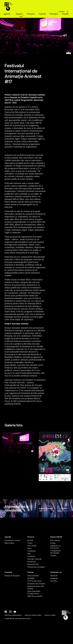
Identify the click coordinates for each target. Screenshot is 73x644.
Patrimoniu (32, 562)
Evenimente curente (12, 540)
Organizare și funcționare (55, 547)
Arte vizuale (32, 546)
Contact (61, 12)
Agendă (7, 14)
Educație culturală (34, 559)
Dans (29, 548)
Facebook (54, 576)
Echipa (53, 543)
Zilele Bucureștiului (35, 596)
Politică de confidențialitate (13, 615)
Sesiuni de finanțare (12, 576)
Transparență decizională (55, 552)
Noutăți (65, 14)
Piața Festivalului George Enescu (34, 592)
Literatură (31, 556)
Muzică (30, 540)
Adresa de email (46, 508)
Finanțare (54, 14)
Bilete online (9, 543)
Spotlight (31, 578)
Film (29, 554)
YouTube (54, 581)
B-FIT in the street (35, 581)
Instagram (54, 578)
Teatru (30, 543)
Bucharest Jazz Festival (36, 584)
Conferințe (32, 551)
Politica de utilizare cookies (33, 615)
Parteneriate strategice (36, 567)
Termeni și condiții (50, 615)
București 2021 (33, 564)
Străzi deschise (33, 576)
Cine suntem (55, 540)
